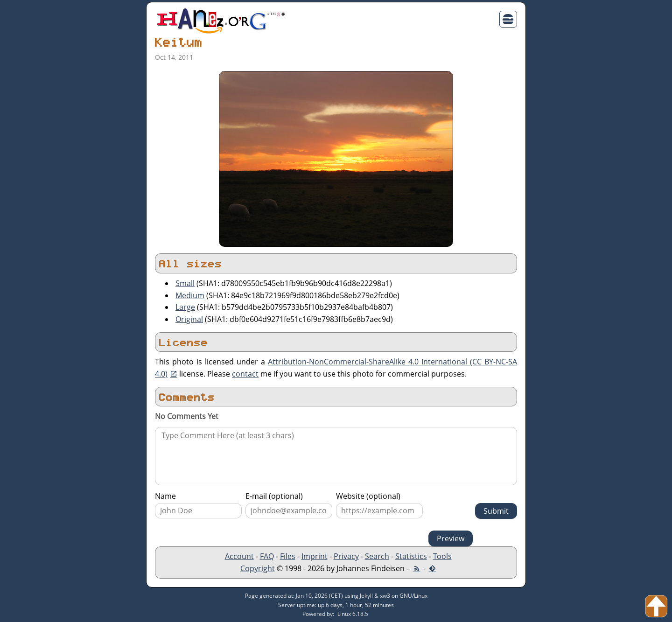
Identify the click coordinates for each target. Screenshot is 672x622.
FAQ (267, 556)
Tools (442, 556)
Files (288, 556)
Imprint (315, 556)
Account (239, 556)
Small (185, 283)
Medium (190, 295)
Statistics (411, 556)
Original (189, 319)
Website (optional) (368, 496)
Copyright (258, 568)
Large (185, 307)
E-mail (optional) (274, 496)
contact (245, 374)
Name (165, 496)
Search (377, 556)
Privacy (346, 556)
